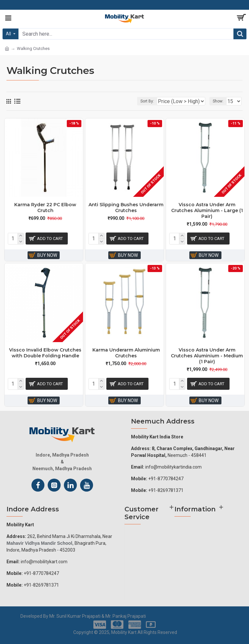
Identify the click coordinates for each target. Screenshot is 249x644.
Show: (218, 101)
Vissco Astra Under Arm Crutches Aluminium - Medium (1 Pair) (207, 356)
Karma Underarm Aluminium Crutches (126, 353)
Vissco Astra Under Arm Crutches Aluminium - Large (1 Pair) (207, 210)
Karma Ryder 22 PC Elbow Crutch (45, 208)
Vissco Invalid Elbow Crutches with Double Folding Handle (45, 353)
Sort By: (147, 101)
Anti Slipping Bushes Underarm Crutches (126, 208)
